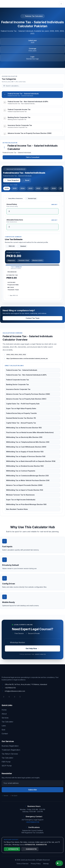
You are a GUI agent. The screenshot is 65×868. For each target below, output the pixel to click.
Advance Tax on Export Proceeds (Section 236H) (24, 485)
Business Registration (10, 746)
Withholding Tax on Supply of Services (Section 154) (26, 456)
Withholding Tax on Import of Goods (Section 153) (25, 490)
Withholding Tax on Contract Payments (21, 471)
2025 (15, 188)
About (4, 714)
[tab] (32, 95)
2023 (30, 188)
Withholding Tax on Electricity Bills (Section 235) (24, 437)
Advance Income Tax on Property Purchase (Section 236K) (28, 394)
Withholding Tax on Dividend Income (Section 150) (25, 466)
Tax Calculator (7, 722)
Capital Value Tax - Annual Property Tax (21, 423)
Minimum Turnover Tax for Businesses (20, 495)
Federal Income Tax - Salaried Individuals (22, 370)
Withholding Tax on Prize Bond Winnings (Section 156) (26, 504)
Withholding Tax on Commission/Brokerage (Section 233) (27, 476)
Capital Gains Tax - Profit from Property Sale (23, 404)
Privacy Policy (36, 864)
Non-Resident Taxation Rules (17, 509)
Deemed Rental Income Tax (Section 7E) (21, 418)
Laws (4, 726)
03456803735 (30, 849)
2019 (61, 188)
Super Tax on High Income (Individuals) (21, 500)
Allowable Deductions (15, 220)
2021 (46, 188)
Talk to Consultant (33, 157)
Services (5, 718)
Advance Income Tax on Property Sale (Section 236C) (26, 399)
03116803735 (12, 849)
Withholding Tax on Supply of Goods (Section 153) (25, 452)
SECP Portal (7, 766)
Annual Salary (12, 204)
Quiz (3, 730)
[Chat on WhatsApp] (59, 863)
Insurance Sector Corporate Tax (18, 389)
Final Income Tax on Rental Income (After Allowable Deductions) (30, 432)
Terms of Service (22, 864)
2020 (54, 188)
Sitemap (46, 864)
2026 (7, 188)
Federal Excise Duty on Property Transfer (22, 413)
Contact (5, 734)
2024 (23, 188)
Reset (26, 180)
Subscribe (33, 790)
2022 (38, 188)
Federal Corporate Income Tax (18, 380)
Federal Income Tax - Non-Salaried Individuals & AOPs (26, 375)
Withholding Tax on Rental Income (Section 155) (24, 428)
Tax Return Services (10, 754)
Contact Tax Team (33, 318)
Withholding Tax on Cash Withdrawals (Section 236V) (26, 447)
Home (4, 710)
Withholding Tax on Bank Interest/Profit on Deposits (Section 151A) (31, 461)
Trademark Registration (11, 750)
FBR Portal (6, 762)
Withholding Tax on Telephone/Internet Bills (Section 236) (28, 442)
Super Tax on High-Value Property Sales (21, 408)
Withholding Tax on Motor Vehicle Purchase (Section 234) (28, 480)
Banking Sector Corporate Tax (17, 384)
